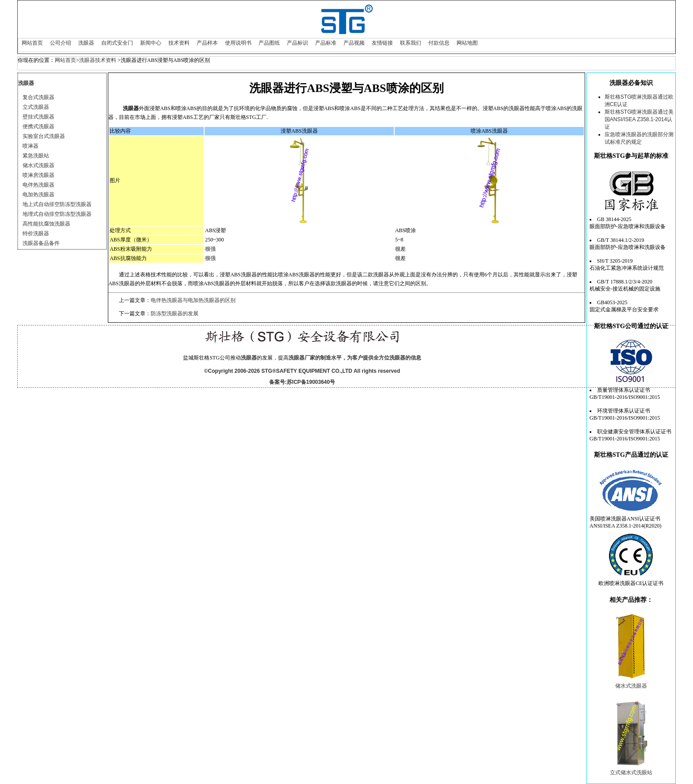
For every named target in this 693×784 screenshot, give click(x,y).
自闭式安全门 (117, 43)
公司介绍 (61, 43)
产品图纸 (269, 43)
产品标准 (326, 43)
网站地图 (467, 43)
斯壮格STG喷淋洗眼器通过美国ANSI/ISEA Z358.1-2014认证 (639, 119)
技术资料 (179, 43)
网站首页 (32, 43)
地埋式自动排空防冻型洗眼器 (57, 214)
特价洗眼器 (36, 233)
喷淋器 (30, 146)
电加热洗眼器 (38, 195)
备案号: (278, 382)
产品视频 (354, 43)
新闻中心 (151, 43)
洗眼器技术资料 (98, 60)
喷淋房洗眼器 (38, 175)
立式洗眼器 (36, 107)
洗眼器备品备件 (41, 243)
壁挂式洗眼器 (38, 117)
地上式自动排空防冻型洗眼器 (57, 204)
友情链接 (382, 43)
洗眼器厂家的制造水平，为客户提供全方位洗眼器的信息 (355, 358)
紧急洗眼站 (36, 156)
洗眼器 (86, 43)
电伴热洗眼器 (38, 185)
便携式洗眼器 (38, 126)
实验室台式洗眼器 (44, 136)
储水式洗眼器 (38, 165)
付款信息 (439, 43)
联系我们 (411, 43)
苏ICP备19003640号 (311, 382)
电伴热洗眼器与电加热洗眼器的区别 (193, 300)
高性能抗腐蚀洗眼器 (46, 224)
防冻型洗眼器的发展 (175, 314)
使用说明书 (238, 43)
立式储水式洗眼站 (631, 773)
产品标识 (297, 43)
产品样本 (207, 43)
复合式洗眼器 (38, 97)
